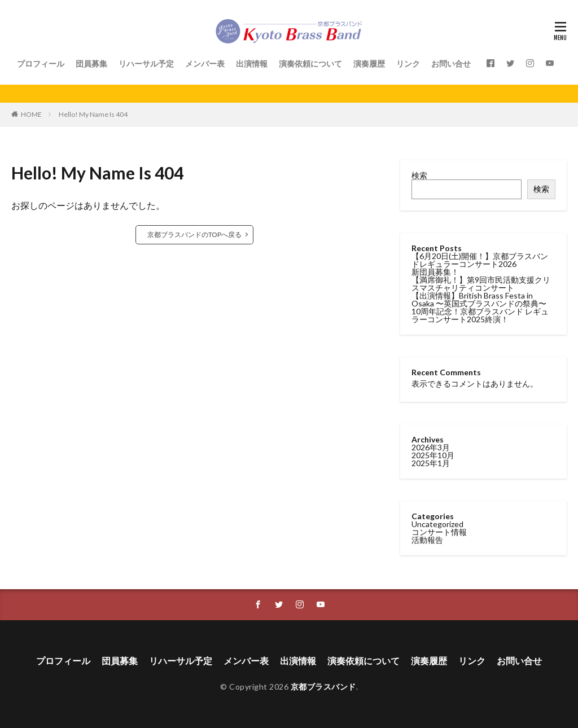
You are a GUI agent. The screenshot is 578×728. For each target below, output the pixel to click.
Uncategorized (437, 524)
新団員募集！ (435, 272)
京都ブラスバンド (323, 687)
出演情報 (252, 63)
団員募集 (91, 63)
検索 (419, 175)
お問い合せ (451, 63)
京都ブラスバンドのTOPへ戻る (194, 234)
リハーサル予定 (146, 63)
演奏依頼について (310, 63)
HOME (31, 114)
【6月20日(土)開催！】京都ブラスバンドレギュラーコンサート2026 (480, 260)
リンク (408, 63)
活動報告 (427, 540)
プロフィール (41, 63)
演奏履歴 (369, 63)
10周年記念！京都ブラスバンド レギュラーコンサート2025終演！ (480, 315)
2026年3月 (431, 447)
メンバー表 (205, 63)
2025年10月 (433, 455)
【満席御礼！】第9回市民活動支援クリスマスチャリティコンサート (481, 284)
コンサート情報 (439, 532)
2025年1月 (431, 463)
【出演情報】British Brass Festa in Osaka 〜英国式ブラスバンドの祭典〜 (479, 299)
